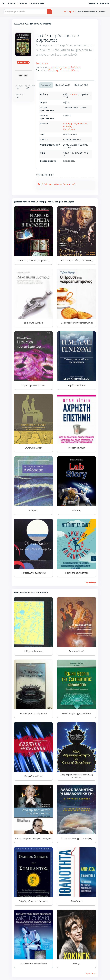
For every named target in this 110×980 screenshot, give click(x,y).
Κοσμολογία (69, 129)
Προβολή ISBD (81, 85)
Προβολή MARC (63, 85)
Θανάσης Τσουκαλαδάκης (66, 67)
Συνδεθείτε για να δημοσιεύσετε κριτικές (57, 184)
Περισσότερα (91, 583)
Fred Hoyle (42, 63)
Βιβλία (71, 12)
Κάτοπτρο (75, 94)
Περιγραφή (46, 85)
